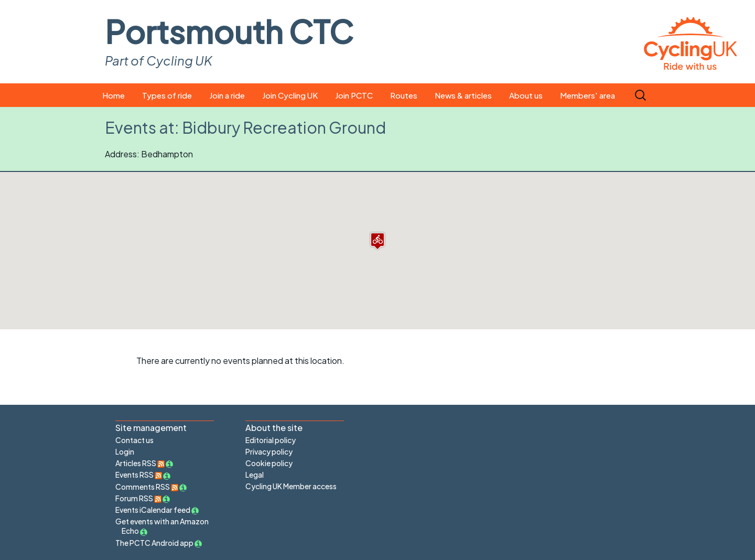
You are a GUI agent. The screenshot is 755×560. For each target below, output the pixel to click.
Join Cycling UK (290, 95)
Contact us (134, 440)
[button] (377, 241)
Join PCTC (354, 95)
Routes (404, 95)
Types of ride (167, 95)
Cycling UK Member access (291, 486)
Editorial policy (271, 440)
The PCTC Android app (154, 543)
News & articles (463, 95)
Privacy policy (269, 451)
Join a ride (227, 95)
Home (114, 95)
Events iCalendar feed (153, 510)
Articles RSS (140, 463)
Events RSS (139, 475)
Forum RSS (138, 498)
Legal (255, 475)
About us (526, 95)
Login (125, 451)
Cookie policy (269, 463)
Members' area (587, 95)
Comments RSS (147, 487)
